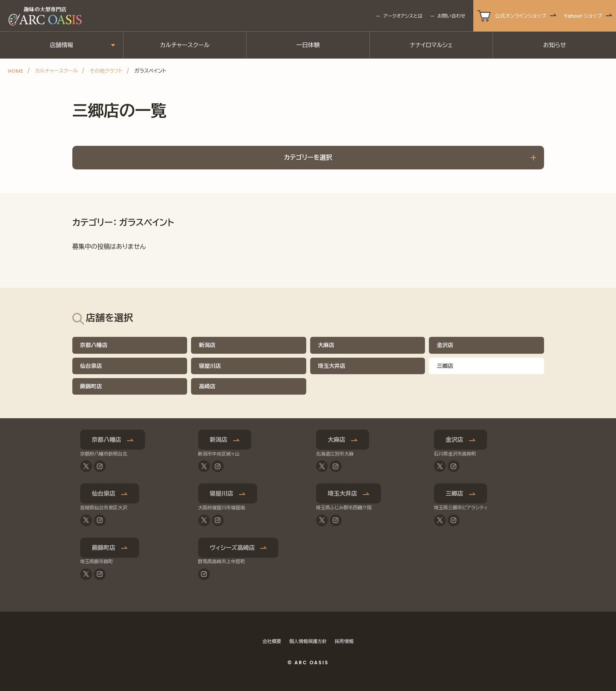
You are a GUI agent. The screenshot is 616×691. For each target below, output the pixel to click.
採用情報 (344, 641)
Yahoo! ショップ (583, 16)
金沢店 (445, 345)
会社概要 (272, 641)
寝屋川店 (210, 366)
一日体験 (308, 45)
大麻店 (326, 345)
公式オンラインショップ (520, 16)
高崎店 (207, 386)
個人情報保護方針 (308, 641)
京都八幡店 (94, 345)
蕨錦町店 (91, 386)
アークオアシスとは (403, 16)
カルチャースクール (185, 45)
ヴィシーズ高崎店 (233, 548)
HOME (16, 71)
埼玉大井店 (332, 366)
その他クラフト (106, 71)
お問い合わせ (451, 16)
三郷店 (455, 493)
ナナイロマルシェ (431, 45)
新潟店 (207, 345)
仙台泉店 (91, 366)
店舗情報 (61, 45)
